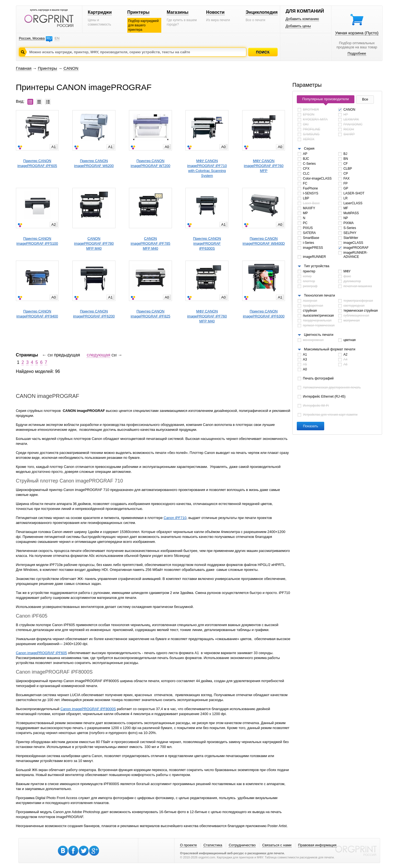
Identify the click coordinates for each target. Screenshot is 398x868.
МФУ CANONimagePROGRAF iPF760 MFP (264, 166)
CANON (71, 68)
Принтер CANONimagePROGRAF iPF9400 (37, 314)
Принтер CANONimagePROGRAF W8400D (264, 241)
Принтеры (138, 12)
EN (57, 38)
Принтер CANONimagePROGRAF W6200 (94, 163)
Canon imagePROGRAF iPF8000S (88, 709)
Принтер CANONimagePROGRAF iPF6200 (94, 314)
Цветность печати (319, 335)
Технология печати (319, 295)
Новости (215, 12)
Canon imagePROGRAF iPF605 (41, 653)
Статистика (213, 845)
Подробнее (357, 53)
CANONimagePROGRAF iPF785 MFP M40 (150, 243)
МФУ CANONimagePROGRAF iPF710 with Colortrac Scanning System (207, 168)
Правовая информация (317, 845)
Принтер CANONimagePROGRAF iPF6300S (207, 243)
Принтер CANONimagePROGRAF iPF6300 (264, 314)
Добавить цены (298, 26)
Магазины (178, 12)
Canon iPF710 (175, 518)
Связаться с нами (277, 845)
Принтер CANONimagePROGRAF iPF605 (37, 163)
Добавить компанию (302, 19)
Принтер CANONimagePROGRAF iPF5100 (37, 241)
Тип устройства (317, 266)
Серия (309, 148)
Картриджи (100, 12)
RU (49, 38)
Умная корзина (357, 33)
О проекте (188, 845)
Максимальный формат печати (330, 349)
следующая (98, 355)
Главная (24, 68)
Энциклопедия (262, 12)
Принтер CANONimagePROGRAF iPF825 (150, 314)
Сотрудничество (242, 845)
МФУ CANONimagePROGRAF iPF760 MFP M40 (207, 316)
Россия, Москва (32, 38)
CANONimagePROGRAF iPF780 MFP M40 (94, 243)
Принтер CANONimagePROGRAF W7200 (150, 163)
